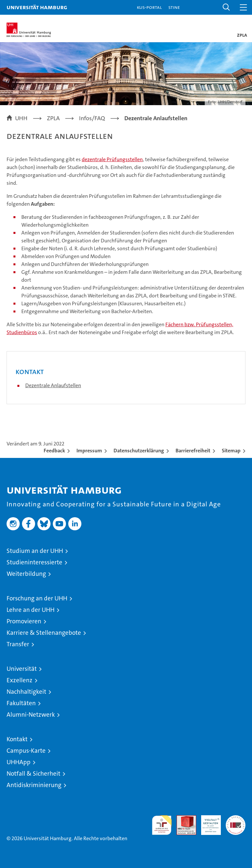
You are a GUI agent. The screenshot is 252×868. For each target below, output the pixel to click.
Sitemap (231, 451)
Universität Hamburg (37, 7)
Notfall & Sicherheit (33, 774)
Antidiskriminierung (34, 785)
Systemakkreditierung (236, 819)
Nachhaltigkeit (26, 692)
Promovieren (24, 621)
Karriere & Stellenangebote (44, 633)
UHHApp (19, 762)
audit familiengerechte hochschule (162, 825)
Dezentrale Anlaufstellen (53, 385)
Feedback (54, 451)
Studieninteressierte (34, 562)
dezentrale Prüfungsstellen (112, 159)
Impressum (89, 451)
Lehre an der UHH (31, 610)
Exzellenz (20, 680)
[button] (226, 7)
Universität (22, 669)
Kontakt (17, 739)
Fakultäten (21, 703)
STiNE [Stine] (174, 7)
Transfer (18, 644)
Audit (183, 819)
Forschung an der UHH (37, 598)
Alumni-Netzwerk (31, 715)
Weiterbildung (26, 574)
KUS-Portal (149, 7)
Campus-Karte (26, 751)
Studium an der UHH (35, 551)
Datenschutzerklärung (139, 451)
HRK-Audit (207, 822)
